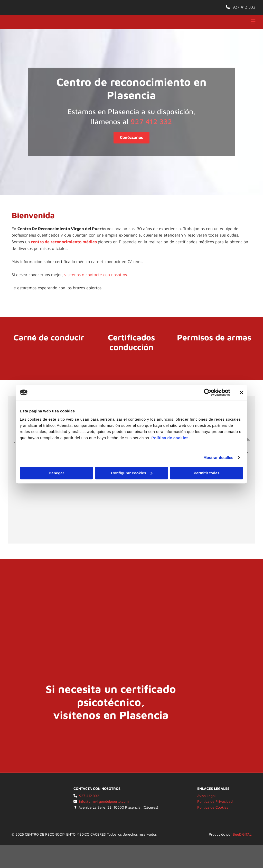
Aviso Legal (206, 796)
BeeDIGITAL (242, 834)
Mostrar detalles (218, 458)
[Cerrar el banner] (241, 392)
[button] (131, 138)
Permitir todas (207, 473)
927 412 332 (244, 7)
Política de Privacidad (215, 801)
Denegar (56, 473)
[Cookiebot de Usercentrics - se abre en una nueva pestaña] (208, 392)
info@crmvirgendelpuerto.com (104, 801)
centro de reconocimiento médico (64, 242)
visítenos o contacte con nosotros (96, 275)
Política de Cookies (213, 807)
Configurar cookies (132, 473)
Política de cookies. (170, 438)
